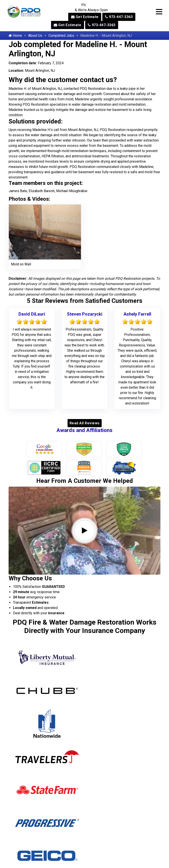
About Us (35, 36)
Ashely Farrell (137, 314)
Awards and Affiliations (84, 430)
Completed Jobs (61, 36)
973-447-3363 (119, 17)
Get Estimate (85, 17)
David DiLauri (32, 314)
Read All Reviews (85, 423)
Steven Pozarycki (85, 314)
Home (15, 36)
